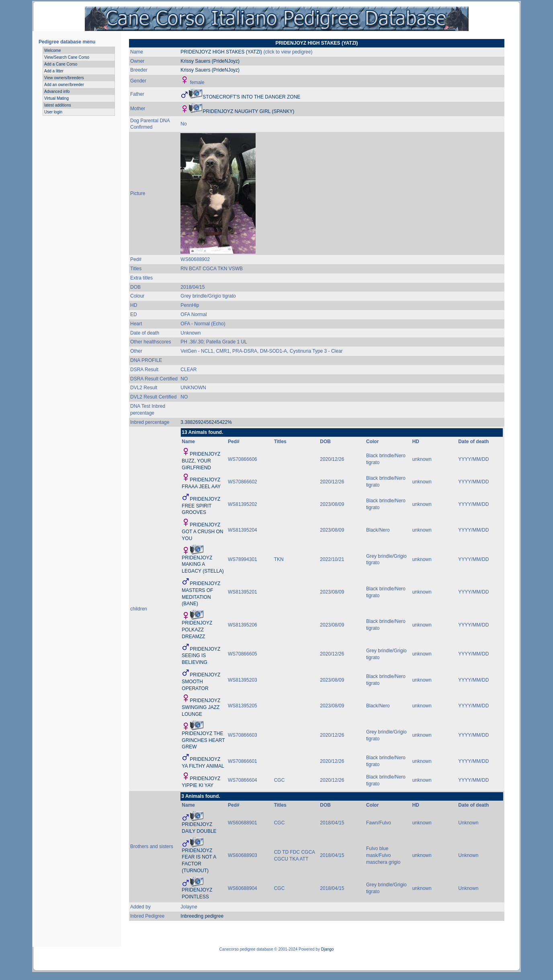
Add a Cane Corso (61, 64)
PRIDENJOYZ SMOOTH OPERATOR (201, 682)
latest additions (58, 105)
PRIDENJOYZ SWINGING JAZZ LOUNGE (201, 707)
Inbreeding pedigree (202, 916)
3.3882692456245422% (206, 422)
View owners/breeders (64, 78)
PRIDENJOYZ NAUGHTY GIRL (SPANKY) (248, 111)
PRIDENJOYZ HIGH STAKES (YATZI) (221, 52)
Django (328, 949)
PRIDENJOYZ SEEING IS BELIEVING (201, 656)
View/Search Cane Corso (67, 57)
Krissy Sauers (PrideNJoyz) (210, 61)
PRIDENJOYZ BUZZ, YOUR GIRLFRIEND (201, 461)
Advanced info (57, 91)
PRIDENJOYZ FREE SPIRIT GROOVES (201, 506)
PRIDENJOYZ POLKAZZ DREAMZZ (197, 630)
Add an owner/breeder (64, 85)
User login (53, 112)
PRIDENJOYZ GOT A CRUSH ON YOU (202, 532)
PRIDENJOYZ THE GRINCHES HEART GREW (203, 740)
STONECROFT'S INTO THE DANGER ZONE (251, 97)
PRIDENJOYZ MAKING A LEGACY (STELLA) (203, 565)
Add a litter (54, 71)
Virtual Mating (56, 98)
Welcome (53, 50)
